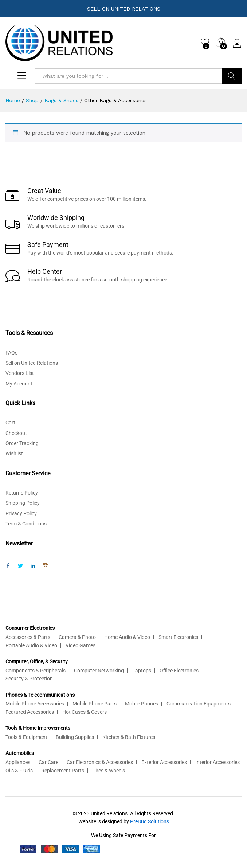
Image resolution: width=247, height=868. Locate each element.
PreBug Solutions (150, 821)
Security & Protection (29, 679)
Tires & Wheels (109, 771)
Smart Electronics (178, 637)
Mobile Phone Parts (95, 704)
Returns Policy (22, 493)
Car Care (48, 762)
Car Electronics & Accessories (100, 762)
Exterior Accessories (164, 762)
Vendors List (20, 373)
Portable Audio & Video (31, 645)
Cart (10, 423)
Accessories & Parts (28, 637)
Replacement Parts (63, 771)
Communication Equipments (199, 704)
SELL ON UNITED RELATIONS (124, 9)
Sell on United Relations (32, 363)
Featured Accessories (30, 712)
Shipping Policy (23, 503)
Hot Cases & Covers (85, 712)
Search (232, 76)
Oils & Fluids (19, 771)
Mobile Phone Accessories (35, 704)
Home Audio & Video (127, 637)
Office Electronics (179, 671)
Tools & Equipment (26, 737)
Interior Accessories (217, 762)
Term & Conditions (26, 524)
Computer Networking (99, 671)
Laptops (142, 671)
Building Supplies (75, 737)
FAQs (11, 353)
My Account (19, 384)
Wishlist (14, 453)
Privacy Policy (21, 513)
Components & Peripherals (36, 671)
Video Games (81, 645)
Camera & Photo (77, 637)
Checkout (16, 433)
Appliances (18, 762)
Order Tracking (22, 443)
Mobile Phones (142, 704)
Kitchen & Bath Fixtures (129, 737)
